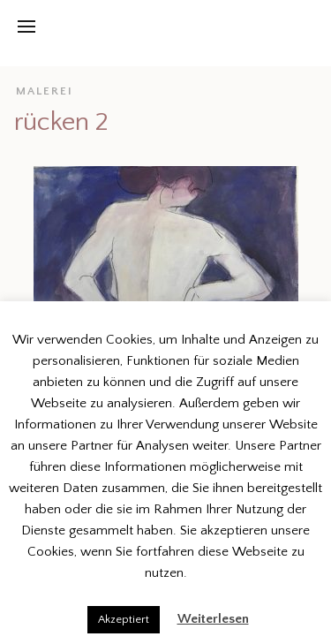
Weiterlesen (213, 619)
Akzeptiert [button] (124, 619)
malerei (45, 91)
